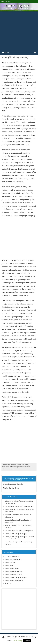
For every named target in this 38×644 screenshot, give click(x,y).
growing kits (20, 465)
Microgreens (9, 565)
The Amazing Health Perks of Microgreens (19, 531)
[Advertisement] (19, 30)
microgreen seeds (26, 467)
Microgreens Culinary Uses (14, 571)
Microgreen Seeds (11, 562)
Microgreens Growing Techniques (16, 534)
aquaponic (7, 465)
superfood (13, 469)
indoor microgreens (15, 467)
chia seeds (13, 465)
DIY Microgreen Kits (12, 556)
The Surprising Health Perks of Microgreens (19, 506)
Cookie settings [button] (18, 641)
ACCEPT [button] (27, 641)
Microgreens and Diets (12, 568)
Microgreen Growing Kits (13, 559)
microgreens (6, 469)
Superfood (8, 583)
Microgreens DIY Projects (13, 574)
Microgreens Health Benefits (14, 580)
